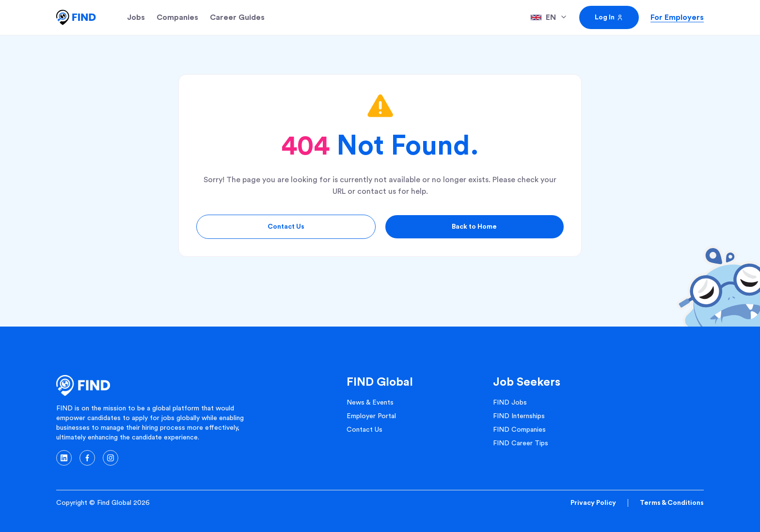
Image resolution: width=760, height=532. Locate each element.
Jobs (136, 17)
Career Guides (237, 17)
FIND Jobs (510, 403)
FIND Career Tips (521, 443)
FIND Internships (519, 416)
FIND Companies (519, 430)
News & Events (370, 403)
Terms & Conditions (672, 503)
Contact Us (286, 227)
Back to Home (474, 227)
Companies (177, 17)
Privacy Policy (593, 503)
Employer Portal (371, 416)
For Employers (677, 17)
